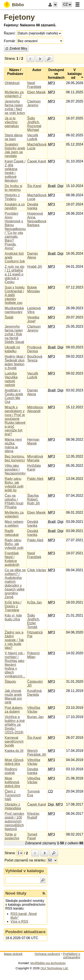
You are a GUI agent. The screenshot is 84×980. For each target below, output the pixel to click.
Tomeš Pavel (32, 836)
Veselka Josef (33, 319)
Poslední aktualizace (25, 932)
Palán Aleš (35, 479)
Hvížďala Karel (34, 468)
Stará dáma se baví (14, 137)
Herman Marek (33, 441)
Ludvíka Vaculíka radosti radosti (11, 379)
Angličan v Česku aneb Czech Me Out (14, 396)
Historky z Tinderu (12, 197)
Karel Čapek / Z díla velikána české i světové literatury (15, 171)
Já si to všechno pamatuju (12, 122)
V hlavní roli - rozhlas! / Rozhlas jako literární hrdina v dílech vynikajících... (15, 665)
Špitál (9, 317)
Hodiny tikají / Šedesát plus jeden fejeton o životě (15, 362)
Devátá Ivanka (33, 206)
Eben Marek (36, 92)
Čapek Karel (37, 161)
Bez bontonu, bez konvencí (15, 458)
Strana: (10, 59)
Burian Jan (35, 717)
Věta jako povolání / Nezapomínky (15, 469)
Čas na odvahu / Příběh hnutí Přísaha (14, 501)
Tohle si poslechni (12, 836)
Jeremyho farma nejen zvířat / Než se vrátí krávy (15, 107)
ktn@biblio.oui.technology (48, 963)
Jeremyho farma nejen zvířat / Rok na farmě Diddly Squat (14, 334)
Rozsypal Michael (34, 128)
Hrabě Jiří (35, 267)
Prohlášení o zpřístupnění (71, 956)
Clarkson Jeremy (34, 103)
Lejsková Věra (34, 310)
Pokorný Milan (34, 655)
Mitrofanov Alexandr (35, 409)
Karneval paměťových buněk (14, 741)
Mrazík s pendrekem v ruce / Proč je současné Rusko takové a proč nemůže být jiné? (15, 421)
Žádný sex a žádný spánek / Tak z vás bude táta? (14, 640)
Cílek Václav (37, 570)
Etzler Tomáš (32, 625)
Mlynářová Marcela (35, 458)
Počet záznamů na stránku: (25, 860)
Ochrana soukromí (47, 954)
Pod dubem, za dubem (14, 710)
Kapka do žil (14, 751)
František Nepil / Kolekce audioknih (12, 559)
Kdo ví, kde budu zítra (13, 617)
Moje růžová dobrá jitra (14, 762)
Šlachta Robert (33, 497)
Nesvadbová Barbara (37, 223)
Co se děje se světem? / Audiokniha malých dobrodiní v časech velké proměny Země (15, 584)
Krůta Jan (34, 602)
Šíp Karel (34, 186)
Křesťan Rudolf (33, 816)
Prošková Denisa (34, 349)
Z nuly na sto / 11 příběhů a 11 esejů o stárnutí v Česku (15, 274)
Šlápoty (10, 682)
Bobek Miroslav (34, 289)
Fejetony (19, 17)
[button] (55, 4)
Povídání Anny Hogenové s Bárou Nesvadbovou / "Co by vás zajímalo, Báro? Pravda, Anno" (15, 231)
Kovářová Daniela (34, 693)
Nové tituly (16, 893)
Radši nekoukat (12, 533)
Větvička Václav (34, 710)
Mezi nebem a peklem (14, 524)
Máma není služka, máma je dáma (13, 445)
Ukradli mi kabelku (12, 349)
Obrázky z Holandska (13, 806)
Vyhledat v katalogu (25, 871)
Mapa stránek (13, 954)
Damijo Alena (33, 255)
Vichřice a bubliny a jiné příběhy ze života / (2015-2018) (15, 725)
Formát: (10, 41)
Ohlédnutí (12, 83)
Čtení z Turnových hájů (13, 795)
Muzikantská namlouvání (14, 310)
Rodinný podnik (11, 771)
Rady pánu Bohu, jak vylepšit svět (14, 544)
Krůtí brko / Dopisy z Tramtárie (13, 606)
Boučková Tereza (35, 358)
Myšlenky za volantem (14, 514)
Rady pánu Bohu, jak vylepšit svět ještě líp (14, 484)
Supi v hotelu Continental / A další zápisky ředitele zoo (15, 295)
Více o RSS (19, 921)
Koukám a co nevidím (15, 206)
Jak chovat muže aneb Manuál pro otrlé (13, 697)
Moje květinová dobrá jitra (12, 782)
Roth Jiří (34, 503)
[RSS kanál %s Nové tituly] (44, 893)
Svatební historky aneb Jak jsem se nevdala (15, 150)
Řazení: (10, 33)
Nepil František (34, 85)
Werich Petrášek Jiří (37, 753)
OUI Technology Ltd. (54, 968)
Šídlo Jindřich (33, 120)
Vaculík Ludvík (33, 137)
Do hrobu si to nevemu (13, 188)
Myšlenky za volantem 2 (14, 94)
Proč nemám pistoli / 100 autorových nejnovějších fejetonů (14, 821)
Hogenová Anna (35, 215)
